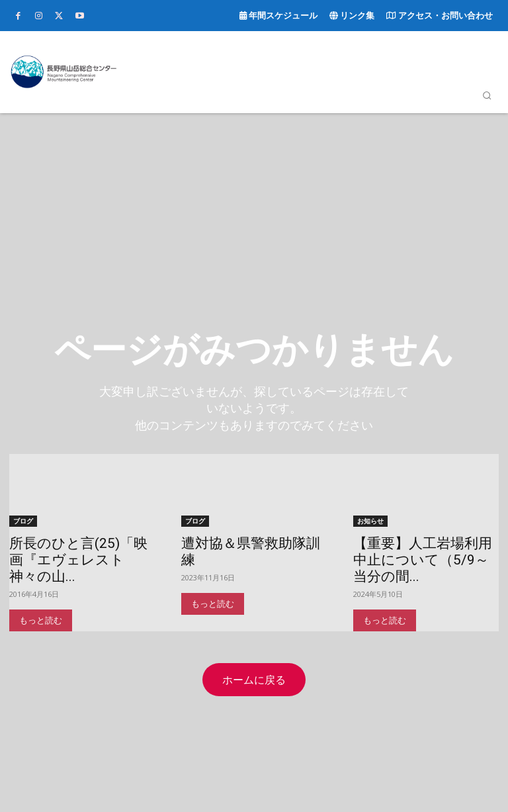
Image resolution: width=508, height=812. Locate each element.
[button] (487, 95)
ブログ (23, 520)
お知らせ (370, 520)
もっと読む (41, 620)
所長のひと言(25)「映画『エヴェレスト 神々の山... (78, 559)
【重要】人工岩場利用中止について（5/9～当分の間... (423, 559)
